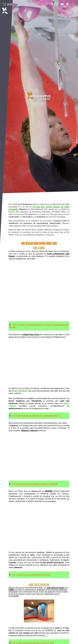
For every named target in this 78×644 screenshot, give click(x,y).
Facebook (68, 4)
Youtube (62, 4)
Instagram (73, 4)
